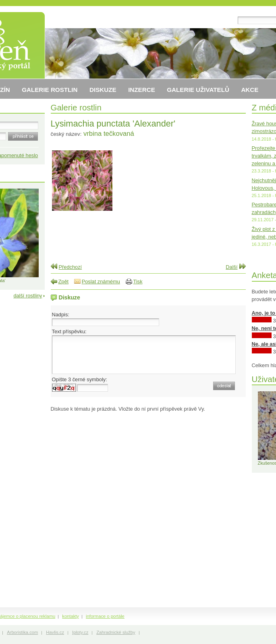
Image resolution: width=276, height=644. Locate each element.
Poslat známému (101, 281)
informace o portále (105, 616)
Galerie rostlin (76, 107)
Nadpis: (61, 315)
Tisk (138, 281)
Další (231, 267)
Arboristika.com (22, 632)
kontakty (71, 616)
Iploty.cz (80, 632)
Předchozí (71, 267)
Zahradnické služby (116, 632)
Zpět (64, 281)
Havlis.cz (55, 632)
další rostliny (28, 296)
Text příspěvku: (69, 331)
